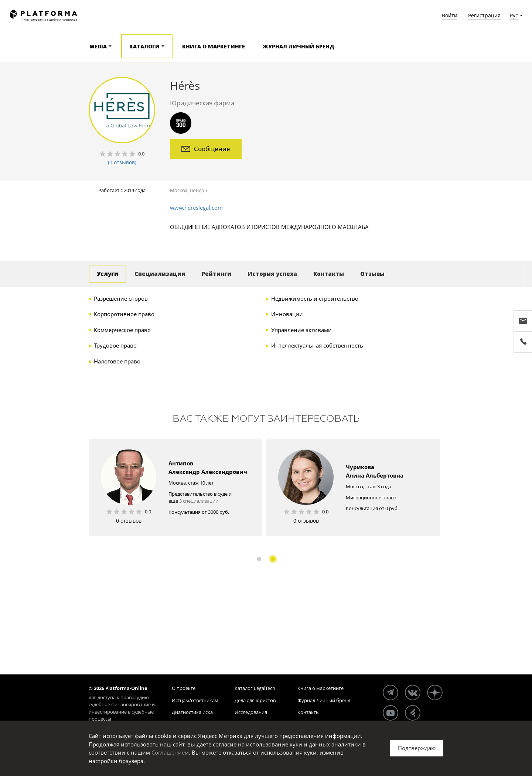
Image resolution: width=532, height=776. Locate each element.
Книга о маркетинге (214, 46)
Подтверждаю (417, 748)
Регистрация (484, 15)
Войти (450, 15)
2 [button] (273, 559)
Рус (514, 15)
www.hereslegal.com (196, 208)
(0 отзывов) (122, 162)
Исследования (251, 712)
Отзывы (372, 274)
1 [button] (259, 559)
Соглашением (170, 752)
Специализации (160, 274)
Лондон (198, 190)
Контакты (329, 274)
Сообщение (206, 149)
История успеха (272, 274)
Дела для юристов (255, 700)
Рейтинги (216, 274)
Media (98, 46)
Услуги (108, 274)
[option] (175, 488)
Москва (179, 190)
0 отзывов (129, 521)
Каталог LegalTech (255, 688)
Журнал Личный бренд (299, 46)
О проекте (184, 688)
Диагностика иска (192, 712)
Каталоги (144, 46)
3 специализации (199, 501)
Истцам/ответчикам (195, 700)
